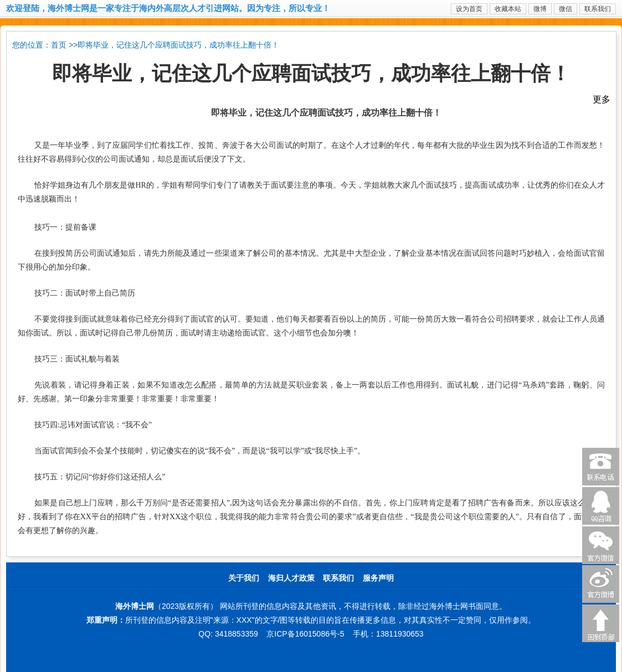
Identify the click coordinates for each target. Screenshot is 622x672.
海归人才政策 (291, 578)
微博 (540, 9)
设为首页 (469, 9)
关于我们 (244, 578)
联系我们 (598, 9)
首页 (59, 45)
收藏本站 (508, 9)
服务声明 (378, 578)
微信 (566, 9)
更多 (602, 99)
